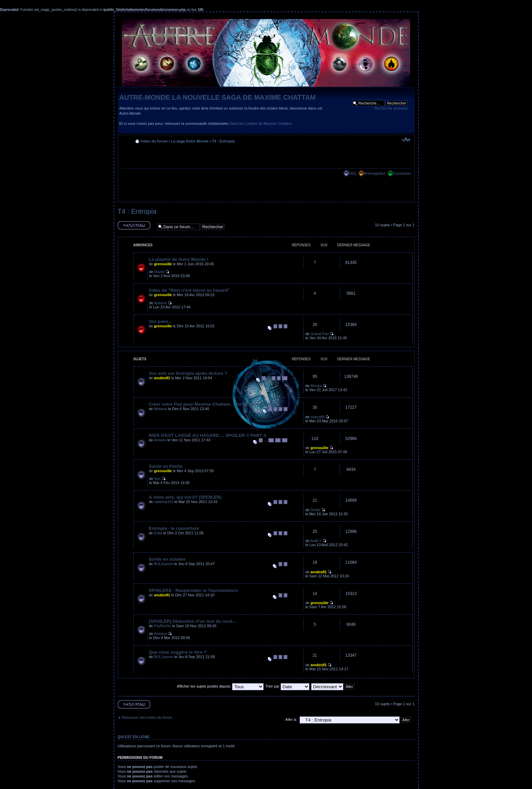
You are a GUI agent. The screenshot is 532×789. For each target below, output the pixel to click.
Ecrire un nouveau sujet (134, 225)
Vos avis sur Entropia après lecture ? (188, 373)
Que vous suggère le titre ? (178, 652)
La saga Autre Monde (190, 141)
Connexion (402, 173)
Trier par (287, 686)
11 (278, 440)
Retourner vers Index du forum (147, 717)
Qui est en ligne (134, 737)
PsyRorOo (163, 626)
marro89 (317, 417)
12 (285, 440)
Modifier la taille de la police (406, 140)
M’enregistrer (375, 173)
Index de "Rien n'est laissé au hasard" (189, 290)
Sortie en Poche (166, 466)
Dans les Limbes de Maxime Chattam (261, 123)
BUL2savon (164, 564)
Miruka (316, 386)
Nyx (158, 479)
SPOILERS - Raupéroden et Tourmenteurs (193, 590)
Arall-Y (316, 541)
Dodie (315, 510)
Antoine (160, 303)
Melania (161, 409)
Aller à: (291, 719)
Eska (158, 533)
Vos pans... (161, 321)
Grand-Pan (320, 334)
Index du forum (154, 141)
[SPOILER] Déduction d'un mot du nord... (193, 621)
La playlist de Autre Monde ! (179, 259)
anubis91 (162, 378)
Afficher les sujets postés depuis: (220, 686)
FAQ (353, 173)
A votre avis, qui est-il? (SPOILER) (185, 497)
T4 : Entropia (223, 141)
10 (285, 378)
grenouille (163, 264)
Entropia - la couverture (174, 528)
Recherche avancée (391, 108)
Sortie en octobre (167, 559)
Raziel (160, 272)
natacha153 (164, 502)
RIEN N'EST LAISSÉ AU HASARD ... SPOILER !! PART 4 (207, 435)
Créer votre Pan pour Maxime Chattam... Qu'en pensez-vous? (214, 404)
